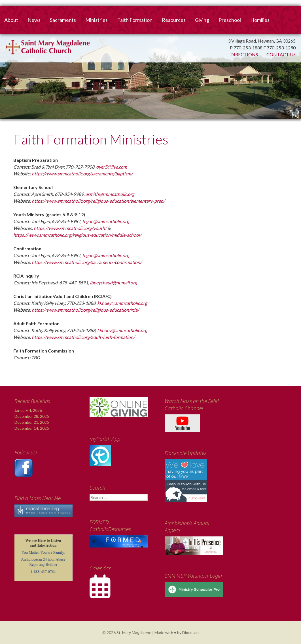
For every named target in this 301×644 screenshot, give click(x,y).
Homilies (260, 20)
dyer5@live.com (112, 167)
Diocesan (190, 633)
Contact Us (281, 54)
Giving (202, 20)
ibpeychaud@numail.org (113, 283)
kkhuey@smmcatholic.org (122, 303)
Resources (174, 20)
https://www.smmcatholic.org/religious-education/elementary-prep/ (98, 201)
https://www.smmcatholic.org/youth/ (70, 228)
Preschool (230, 20)
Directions (244, 54)
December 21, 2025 (32, 422)
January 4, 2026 (28, 410)
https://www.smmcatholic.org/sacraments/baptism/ (82, 174)
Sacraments (63, 20)
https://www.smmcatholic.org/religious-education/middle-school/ (77, 235)
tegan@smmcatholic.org (106, 221)
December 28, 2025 (32, 416)
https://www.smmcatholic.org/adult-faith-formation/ (83, 337)
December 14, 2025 (32, 428)
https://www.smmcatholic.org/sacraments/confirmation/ (87, 262)
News (34, 20)
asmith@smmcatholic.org (110, 194)
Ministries (97, 20)
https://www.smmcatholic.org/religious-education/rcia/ (85, 310)
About (11, 20)
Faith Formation (135, 20)
